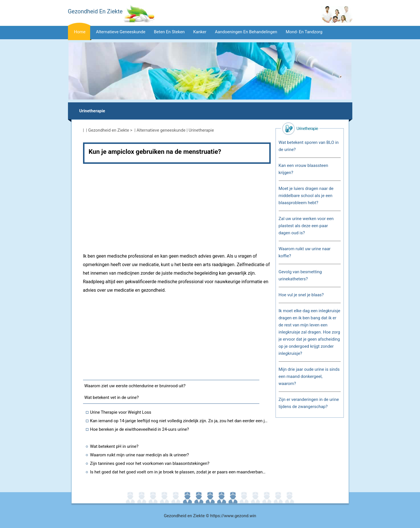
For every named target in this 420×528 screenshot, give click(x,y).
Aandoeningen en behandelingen (246, 32)
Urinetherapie (92, 111)
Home (80, 32)
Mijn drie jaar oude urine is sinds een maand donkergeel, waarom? (309, 376)
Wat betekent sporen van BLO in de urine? (309, 146)
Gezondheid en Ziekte (109, 130)
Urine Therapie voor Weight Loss (121, 412)
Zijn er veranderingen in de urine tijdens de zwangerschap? (309, 403)
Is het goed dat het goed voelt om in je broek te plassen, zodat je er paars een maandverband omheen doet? (179, 472)
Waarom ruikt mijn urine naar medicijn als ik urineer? (140, 455)
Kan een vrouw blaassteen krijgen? (303, 169)
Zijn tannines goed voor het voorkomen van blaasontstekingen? (150, 463)
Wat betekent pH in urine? (114, 446)
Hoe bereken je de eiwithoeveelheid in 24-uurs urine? (140, 429)
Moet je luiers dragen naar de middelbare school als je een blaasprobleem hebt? (306, 196)
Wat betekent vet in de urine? (112, 397)
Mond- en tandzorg (304, 32)
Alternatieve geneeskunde (121, 32)
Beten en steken (169, 32)
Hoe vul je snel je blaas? (301, 295)
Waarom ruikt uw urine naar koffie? (305, 252)
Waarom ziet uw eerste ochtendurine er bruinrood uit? (135, 386)
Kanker (200, 32)
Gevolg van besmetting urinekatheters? (300, 275)
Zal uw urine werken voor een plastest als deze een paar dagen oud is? (306, 226)
